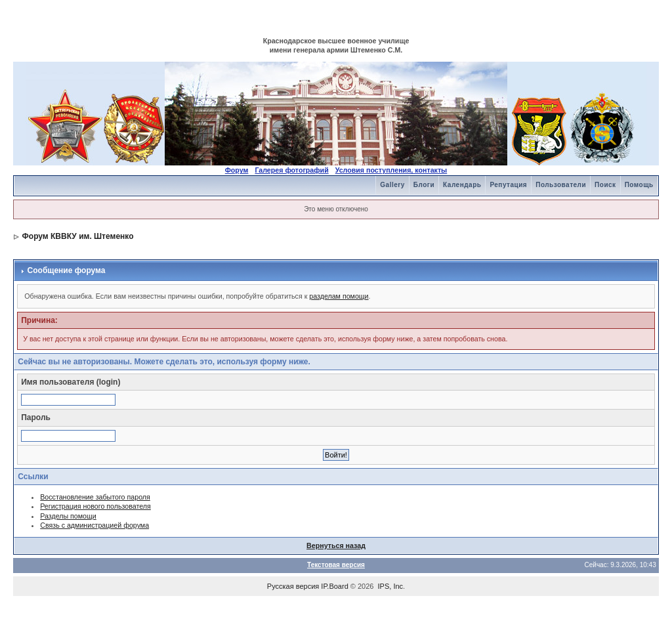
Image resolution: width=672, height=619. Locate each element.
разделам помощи (339, 296)
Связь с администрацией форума (94, 525)
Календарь (462, 185)
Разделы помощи (68, 516)
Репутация (508, 185)
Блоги (424, 185)
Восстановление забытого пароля (95, 497)
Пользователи (561, 185)
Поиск (605, 185)
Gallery (392, 185)
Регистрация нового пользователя (95, 506)
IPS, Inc (391, 586)
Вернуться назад (336, 545)
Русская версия (293, 586)
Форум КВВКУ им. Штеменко (78, 236)
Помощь (639, 185)
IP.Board (334, 586)
